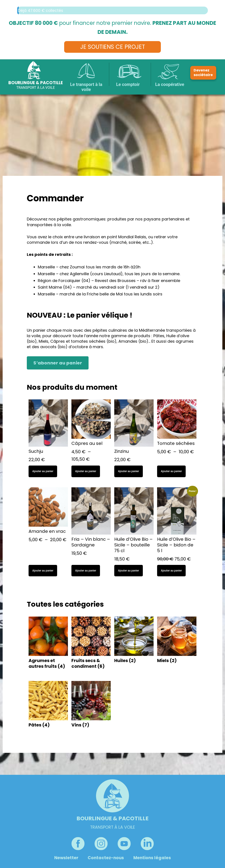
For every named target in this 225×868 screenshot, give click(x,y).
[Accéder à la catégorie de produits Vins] (91, 705)
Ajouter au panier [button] (43, 471)
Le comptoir (128, 84)
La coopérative (170, 84)
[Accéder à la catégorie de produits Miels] (177, 641)
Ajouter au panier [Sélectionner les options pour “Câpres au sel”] (86, 471)
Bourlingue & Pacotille (36, 83)
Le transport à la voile (86, 87)
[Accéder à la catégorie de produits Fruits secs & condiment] (91, 644)
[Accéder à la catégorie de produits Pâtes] (48, 705)
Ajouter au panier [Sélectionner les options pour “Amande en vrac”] (43, 570)
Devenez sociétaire (203, 73)
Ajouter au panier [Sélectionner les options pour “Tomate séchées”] (171, 471)
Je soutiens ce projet (113, 47)
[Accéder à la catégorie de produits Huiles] (134, 641)
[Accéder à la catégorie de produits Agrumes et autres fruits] (48, 644)
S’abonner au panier (58, 363)
